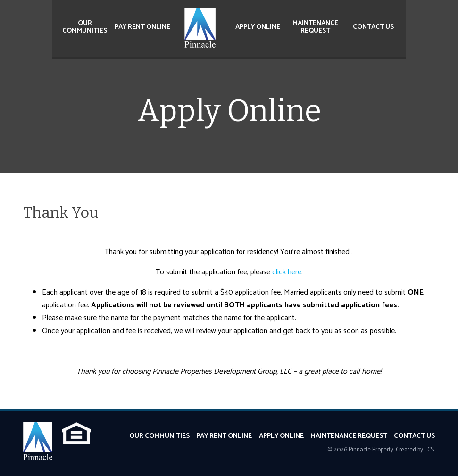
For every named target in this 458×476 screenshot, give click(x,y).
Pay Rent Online (142, 27)
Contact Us (373, 27)
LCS (429, 450)
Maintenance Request (315, 27)
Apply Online (258, 27)
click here (287, 272)
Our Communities (85, 27)
